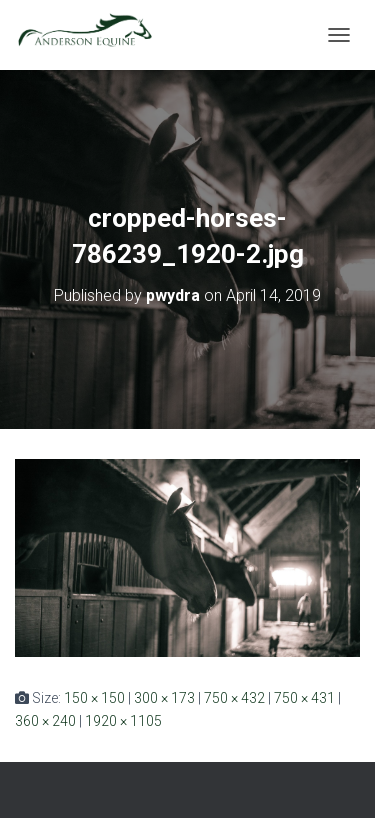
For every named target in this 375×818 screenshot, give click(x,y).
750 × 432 (234, 698)
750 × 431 (304, 698)
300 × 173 (164, 698)
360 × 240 (45, 721)
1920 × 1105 (123, 721)
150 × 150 (94, 698)
